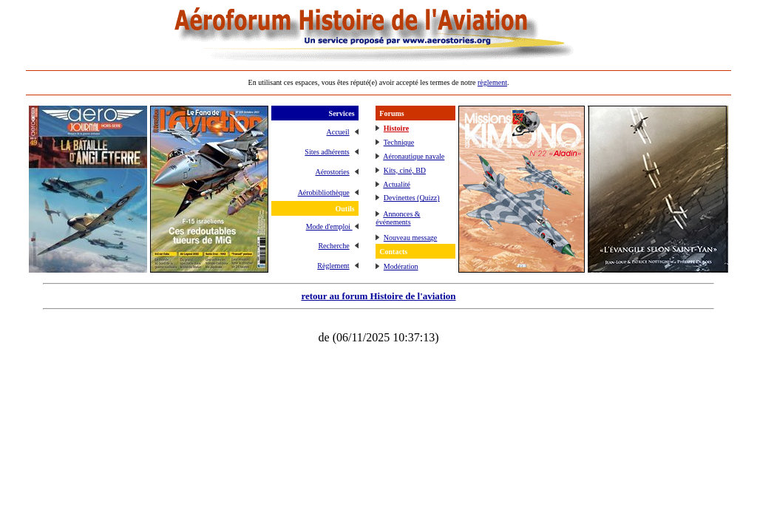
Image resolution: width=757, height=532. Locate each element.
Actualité (397, 184)
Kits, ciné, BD (405, 170)
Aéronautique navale (414, 156)
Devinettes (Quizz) (412, 198)
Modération (401, 266)
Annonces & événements (398, 218)
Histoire (396, 128)
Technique (399, 142)
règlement (492, 82)
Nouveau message (410, 238)
